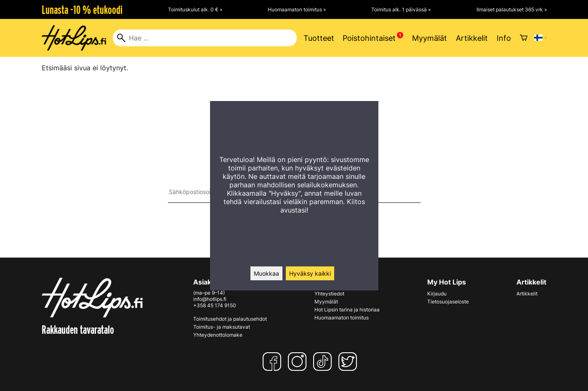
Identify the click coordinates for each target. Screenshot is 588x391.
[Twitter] (349, 362)
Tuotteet (319, 38)
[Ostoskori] (524, 38)
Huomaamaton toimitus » (297, 9)
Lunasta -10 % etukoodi (82, 10)
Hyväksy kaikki (310, 273)
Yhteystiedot (329, 294)
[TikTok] (324, 362)
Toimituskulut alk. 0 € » (195, 9)
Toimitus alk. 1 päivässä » (401, 9)
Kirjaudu (437, 294)
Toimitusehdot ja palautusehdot (230, 319)
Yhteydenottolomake (218, 335)
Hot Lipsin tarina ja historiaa (347, 310)
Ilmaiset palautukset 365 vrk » (512, 9)
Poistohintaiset (369, 38)
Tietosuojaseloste (448, 302)
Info (504, 38)
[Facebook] (274, 362)
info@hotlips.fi (210, 299)
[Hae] (205, 38)
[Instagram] (299, 362)
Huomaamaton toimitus (342, 318)
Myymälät (430, 38)
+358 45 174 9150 (215, 305)
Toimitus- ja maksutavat (222, 327)
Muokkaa (266, 273)
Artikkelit (472, 38)
